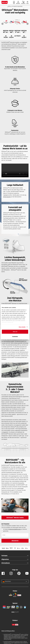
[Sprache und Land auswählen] (25, 581)
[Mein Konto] (18, 2)
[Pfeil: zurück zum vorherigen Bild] (2, 24)
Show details (22, 327)
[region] (15, 26)
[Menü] (28, 2)
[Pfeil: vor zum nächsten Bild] (28, 24)
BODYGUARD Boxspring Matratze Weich (24, 31)
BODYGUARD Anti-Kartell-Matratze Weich (18, 31)
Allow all (15, 332)
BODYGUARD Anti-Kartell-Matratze (6, 31)
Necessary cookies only (7, 322)
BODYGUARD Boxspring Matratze (11, 31)
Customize (15, 336)
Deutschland (7, 581)
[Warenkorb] (14, 2)
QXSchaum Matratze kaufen (15, 517)
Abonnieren (15, 541)
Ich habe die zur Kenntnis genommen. (15, 530)
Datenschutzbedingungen (15, 529)
